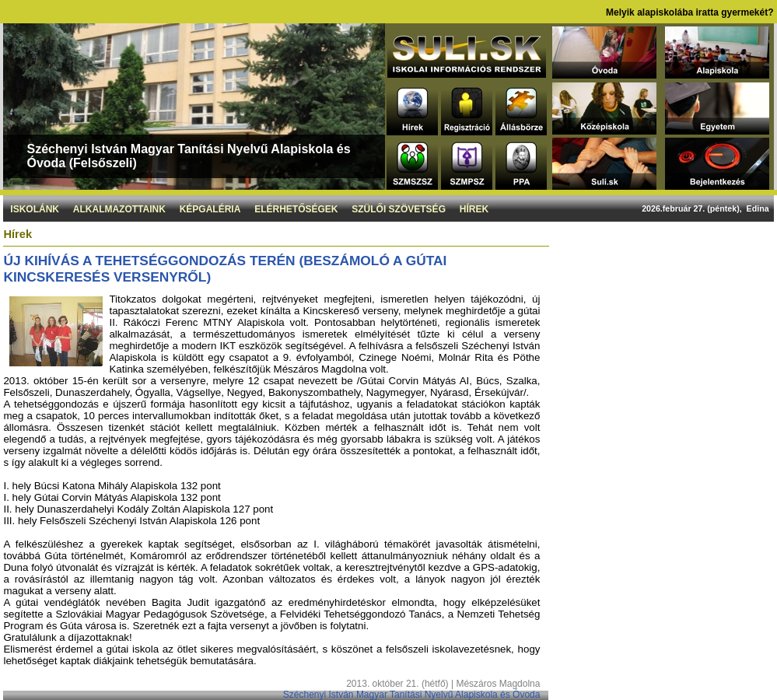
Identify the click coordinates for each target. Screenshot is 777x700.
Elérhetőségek (296, 209)
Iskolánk (35, 209)
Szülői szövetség (399, 209)
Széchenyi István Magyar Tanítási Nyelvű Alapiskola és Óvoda (412, 695)
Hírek (474, 209)
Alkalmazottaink (119, 209)
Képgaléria (210, 209)
